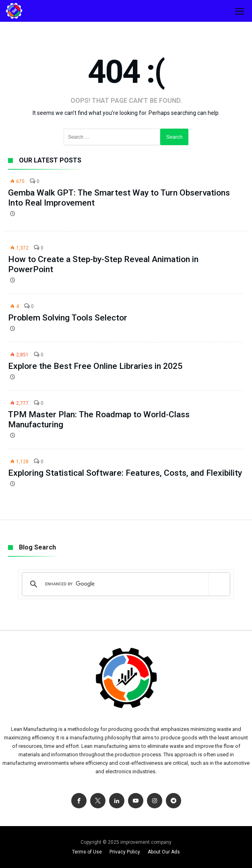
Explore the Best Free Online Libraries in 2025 (95, 366)
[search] (125, 584)
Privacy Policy (125, 852)
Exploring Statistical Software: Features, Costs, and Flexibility (125, 473)
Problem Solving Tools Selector (68, 318)
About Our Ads (164, 852)
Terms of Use (87, 852)
